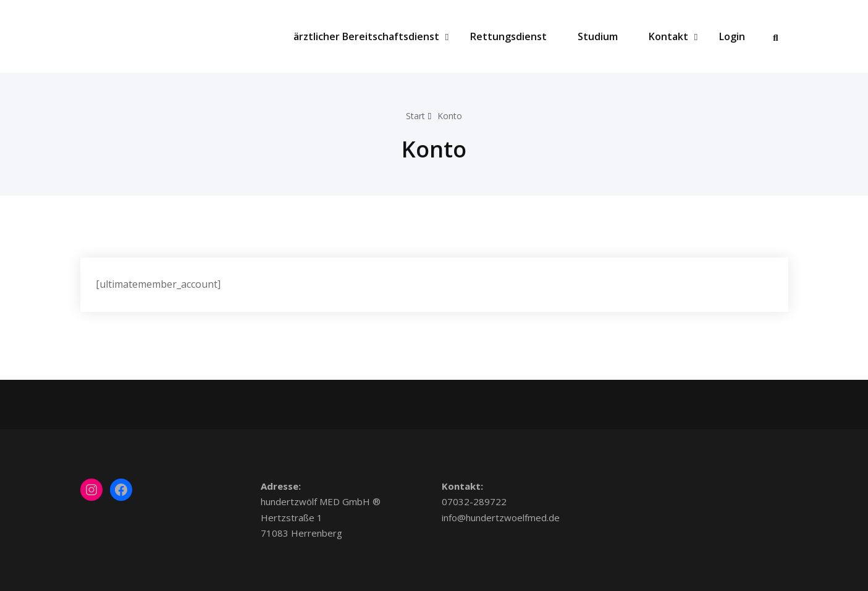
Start (415, 115)
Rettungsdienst (508, 36)
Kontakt (673, 36)
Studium (598, 36)
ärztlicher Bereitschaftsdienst (371, 36)
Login (732, 36)
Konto (451, 115)
